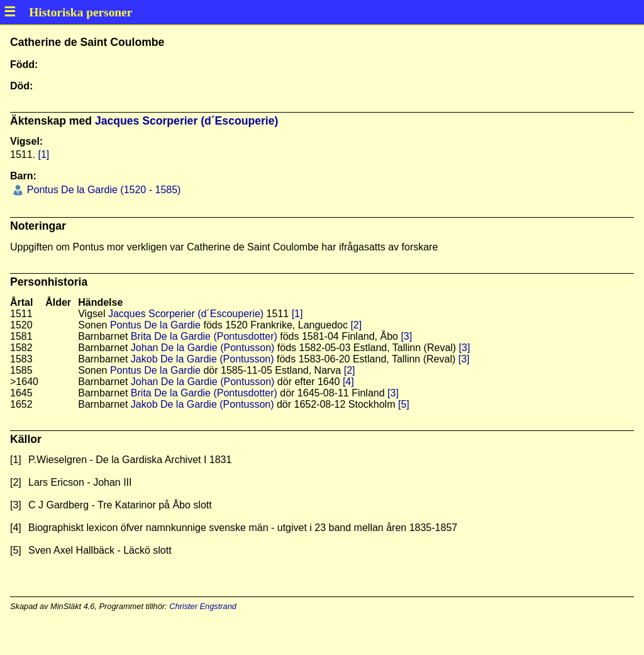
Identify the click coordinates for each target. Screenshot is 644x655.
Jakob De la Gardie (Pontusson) (203, 359)
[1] (43, 154)
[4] (348, 382)
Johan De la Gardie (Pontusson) (203, 348)
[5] (404, 404)
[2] (356, 325)
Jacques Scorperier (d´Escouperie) (186, 121)
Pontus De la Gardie (155, 325)
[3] (406, 336)
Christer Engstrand (203, 606)
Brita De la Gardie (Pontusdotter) (204, 336)
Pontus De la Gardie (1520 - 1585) (102, 190)
